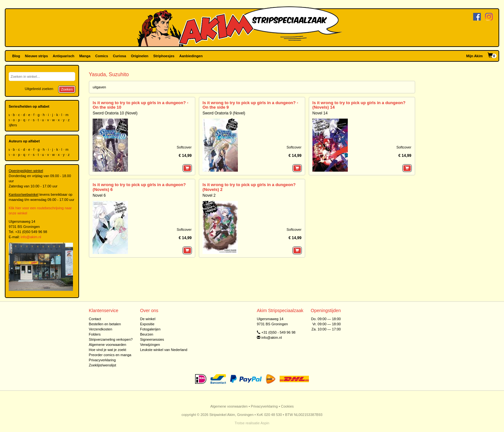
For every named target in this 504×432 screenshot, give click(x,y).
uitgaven (99, 87)
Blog (16, 56)
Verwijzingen (150, 345)
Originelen (139, 56)
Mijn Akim (474, 56)
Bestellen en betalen (105, 324)
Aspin (265, 423)
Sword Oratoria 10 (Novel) (115, 113)
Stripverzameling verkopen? (111, 339)
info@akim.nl (31, 237)
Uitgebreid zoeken (39, 89)
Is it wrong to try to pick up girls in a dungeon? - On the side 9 (250, 105)
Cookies (287, 406)
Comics (102, 56)
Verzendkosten (100, 329)
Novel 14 (320, 113)
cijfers (13, 125)
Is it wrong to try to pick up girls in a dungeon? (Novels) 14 (359, 105)
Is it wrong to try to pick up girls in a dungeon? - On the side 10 (140, 105)
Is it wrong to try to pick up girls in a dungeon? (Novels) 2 (249, 187)
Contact (95, 319)
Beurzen (147, 334)
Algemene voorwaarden (107, 345)
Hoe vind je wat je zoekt (107, 350)
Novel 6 (99, 195)
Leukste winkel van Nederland (164, 350)
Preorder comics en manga (110, 355)
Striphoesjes (164, 56)
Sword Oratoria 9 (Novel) (224, 113)
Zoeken (67, 89)
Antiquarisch (63, 56)
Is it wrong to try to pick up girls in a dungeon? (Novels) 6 (139, 187)
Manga (85, 56)
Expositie (147, 324)
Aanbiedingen (191, 56)
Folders (95, 334)
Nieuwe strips (37, 56)
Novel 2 (209, 195)
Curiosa (119, 56)
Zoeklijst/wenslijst (102, 365)
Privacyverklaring (102, 360)
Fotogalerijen (150, 329)
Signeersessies (152, 339)
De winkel (148, 319)
